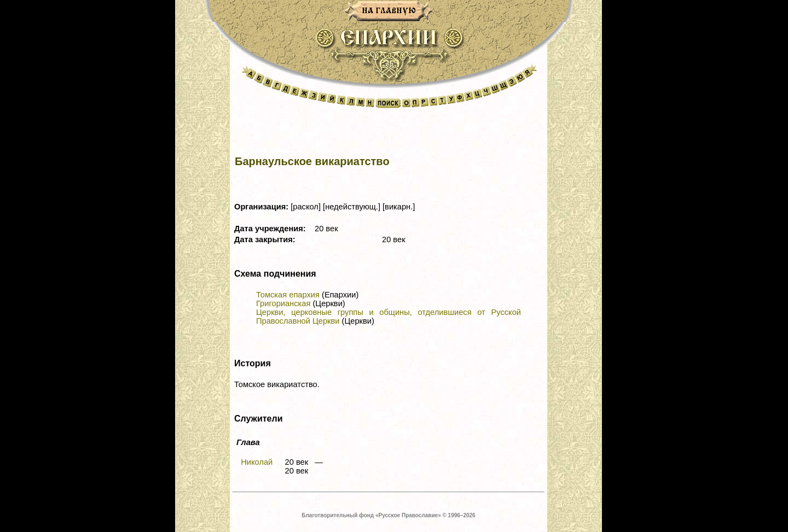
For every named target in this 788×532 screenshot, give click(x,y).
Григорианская (283, 303)
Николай (257, 462)
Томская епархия (288, 295)
